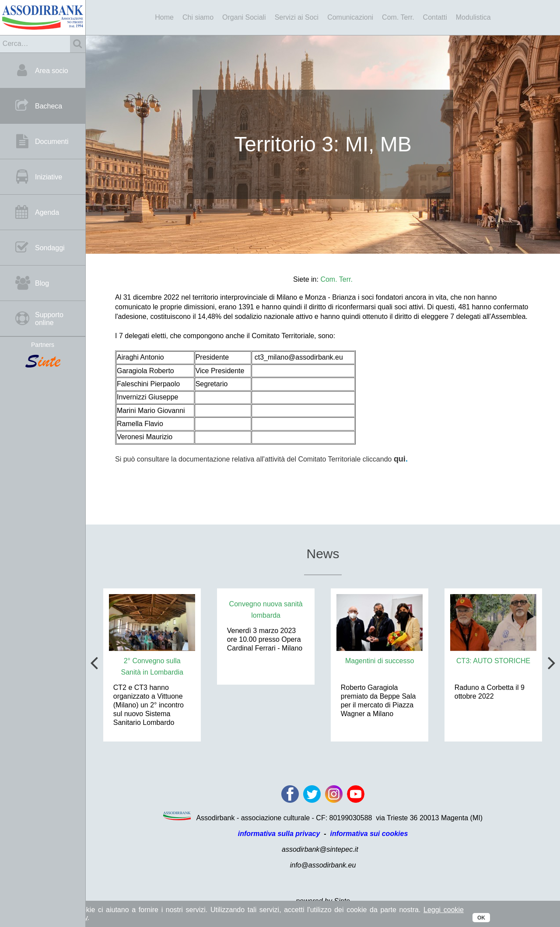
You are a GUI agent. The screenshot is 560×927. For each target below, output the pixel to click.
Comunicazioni (350, 17)
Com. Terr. (398, 17)
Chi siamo (198, 17)
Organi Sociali (244, 17)
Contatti (435, 17)
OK (481, 918)
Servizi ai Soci (297, 17)
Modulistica (473, 17)
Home (164, 17)
